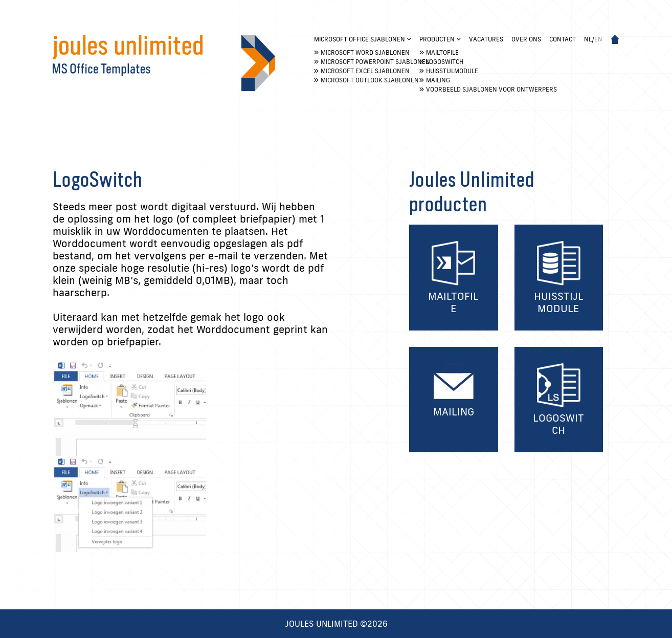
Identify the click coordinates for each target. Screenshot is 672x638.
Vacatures (486, 39)
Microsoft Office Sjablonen (360, 39)
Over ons (526, 39)
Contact (563, 39)
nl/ (593, 39)
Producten (437, 39)
